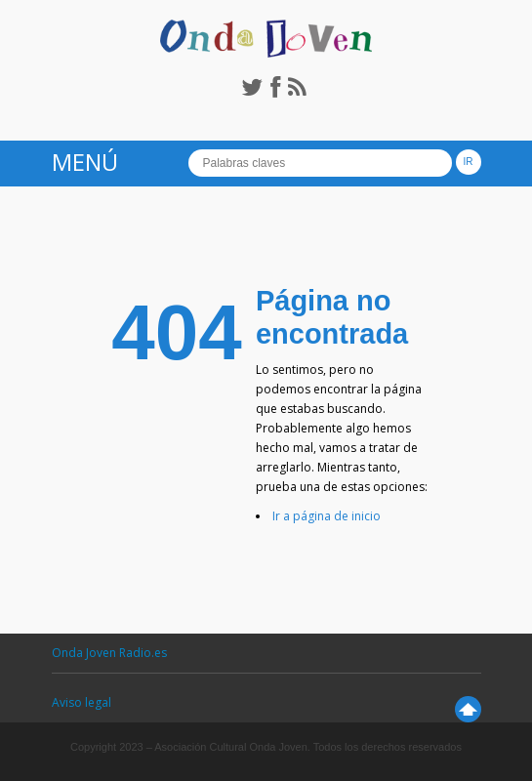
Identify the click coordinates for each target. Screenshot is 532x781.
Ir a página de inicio (327, 516)
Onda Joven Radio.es (109, 653)
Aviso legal (82, 702)
